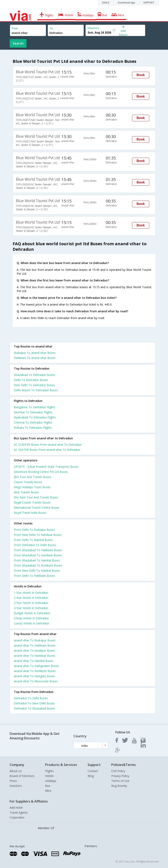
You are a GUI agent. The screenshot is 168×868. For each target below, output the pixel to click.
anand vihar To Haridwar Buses (35, 656)
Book (141, 75)
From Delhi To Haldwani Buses (34, 576)
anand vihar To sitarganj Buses (34, 676)
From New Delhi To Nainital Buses (37, 571)
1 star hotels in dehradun (31, 593)
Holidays (51, 781)
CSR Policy (118, 771)
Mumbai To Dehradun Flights (33, 412)
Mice (48, 791)
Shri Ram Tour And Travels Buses (36, 497)
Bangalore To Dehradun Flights (35, 407)
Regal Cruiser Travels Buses (32, 502)
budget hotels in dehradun (32, 613)
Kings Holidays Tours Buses (32, 487)
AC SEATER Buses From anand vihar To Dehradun (47, 450)
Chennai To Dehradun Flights (33, 422)
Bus (48, 786)
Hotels (49, 776)
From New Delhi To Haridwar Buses (38, 535)
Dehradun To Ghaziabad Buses (34, 708)
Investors (16, 786)
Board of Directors (22, 776)
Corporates (17, 817)
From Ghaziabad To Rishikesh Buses (38, 565)
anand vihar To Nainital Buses (34, 661)
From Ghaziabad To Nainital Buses (37, 560)
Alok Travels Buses (26, 492)
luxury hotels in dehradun (32, 623)
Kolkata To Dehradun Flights (33, 428)
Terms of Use (120, 781)
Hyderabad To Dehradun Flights (35, 417)
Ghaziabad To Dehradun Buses (34, 375)
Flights (49, 771)
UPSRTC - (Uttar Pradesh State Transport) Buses (46, 467)
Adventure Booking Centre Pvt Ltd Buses (41, 472)
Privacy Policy (120, 776)
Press (13, 781)
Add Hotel (16, 808)
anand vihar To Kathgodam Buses (36, 666)
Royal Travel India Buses (30, 513)
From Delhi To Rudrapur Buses (34, 530)
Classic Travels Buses (28, 482)
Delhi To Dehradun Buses (31, 380)
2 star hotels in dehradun (31, 598)
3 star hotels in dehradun (31, 603)
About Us (16, 771)
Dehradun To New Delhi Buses (34, 703)
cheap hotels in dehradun (31, 618)
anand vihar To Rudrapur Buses (35, 640)
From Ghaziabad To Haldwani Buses (38, 550)
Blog (91, 776)
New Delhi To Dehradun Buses (34, 385)
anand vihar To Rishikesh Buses (35, 671)
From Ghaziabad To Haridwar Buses (38, 555)
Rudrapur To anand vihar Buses (35, 353)
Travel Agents (19, 812)
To (51, 28)
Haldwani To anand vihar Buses (35, 358)
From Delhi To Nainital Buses (33, 540)
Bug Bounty (119, 786)
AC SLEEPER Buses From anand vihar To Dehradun (48, 445)
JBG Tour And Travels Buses (33, 477)
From (15, 28)
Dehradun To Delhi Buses (31, 698)
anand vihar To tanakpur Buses (34, 650)
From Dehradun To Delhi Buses (35, 545)
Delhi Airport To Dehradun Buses (36, 390)
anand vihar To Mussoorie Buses (36, 681)
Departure (93, 28)
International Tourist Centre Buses (37, 508)
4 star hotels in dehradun (31, 608)
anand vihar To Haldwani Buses (35, 645)
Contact (93, 771)
